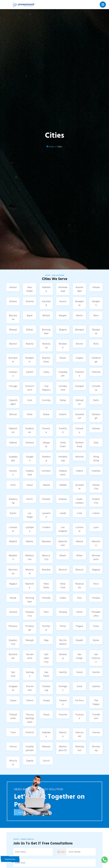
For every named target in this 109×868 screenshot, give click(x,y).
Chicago (13, 386)
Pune (96, 626)
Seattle (63, 672)
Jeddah (63, 485)
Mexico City (46, 557)
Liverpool (13, 529)
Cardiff (30, 372)
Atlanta (30, 301)
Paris (46, 612)
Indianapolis (63, 473)
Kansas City (96, 487)
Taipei (13, 700)
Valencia (63, 734)
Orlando (46, 598)
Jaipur (30, 485)
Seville (96, 672)
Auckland (46, 303)
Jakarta (46, 485)
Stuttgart (63, 688)
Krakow (63, 499)
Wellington (79, 748)
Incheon (46, 471)
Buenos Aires (46, 360)
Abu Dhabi (30, 289)
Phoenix (13, 626)
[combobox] (61, 852)
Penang (63, 612)
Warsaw (46, 746)
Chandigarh (63, 374)
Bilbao (30, 329)
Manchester (63, 543)
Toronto (63, 714)
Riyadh (79, 640)
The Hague (96, 702)
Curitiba (46, 400)
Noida (13, 598)
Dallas (63, 400)
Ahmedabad (63, 289)
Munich (63, 570)
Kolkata (46, 499)
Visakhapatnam (30, 748)
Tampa (46, 700)
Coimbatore (63, 388)
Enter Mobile (75, 852)
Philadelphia (96, 614)
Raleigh (30, 640)
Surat (79, 686)
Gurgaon (30, 458)
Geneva (30, 442)
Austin (63, 301)
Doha (30, 414)
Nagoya (96, 570)
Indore (79, 471)
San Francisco (96, 658)
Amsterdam (79, 289)
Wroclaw (13, 762)
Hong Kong (96, 458)
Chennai (96, 372)
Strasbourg (46, 688)
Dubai (46, 414)
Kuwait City (96, 501)
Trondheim (96, 716)
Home (52, 147)
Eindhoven (30, 430)
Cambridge (96, 360)
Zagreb (30, 761)
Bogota (63, 329)
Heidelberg (63, 458)
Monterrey (13, 571)
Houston (13, 473)
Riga (46, 640)
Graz (96, 442)
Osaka (63, 598)
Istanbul (96, 471)
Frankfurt (63, 430)
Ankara (96, 287)
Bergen (63, 315)
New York (63, 585)
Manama (46, 541)
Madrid (13, 541)
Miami (63, 555)
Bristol (79, 344)
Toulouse (79, 716)
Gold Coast (63, 444)
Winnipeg (96, 748)
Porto (63, 626)
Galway (96, 428)
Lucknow (79, 529)
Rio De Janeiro (63, 642)
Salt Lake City (46, 658)
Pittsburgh (30, 628)
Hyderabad (30, 473)
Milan (79, 555)
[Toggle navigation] (103, 4)
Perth (79, 612)
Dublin (63, 414)
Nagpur (13, 584)
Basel (30, 315)
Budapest (30, 360)
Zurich (46, 761)
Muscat (79, 570)
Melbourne (30, 557)
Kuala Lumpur (79, 501)
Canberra (13, 374)
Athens (13, 301)
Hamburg (46, 458)
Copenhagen (13, 402)
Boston (13, 344)
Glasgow (46, 444)
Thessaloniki (13, 716)
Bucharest (13, 360)
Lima (79, 513)
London (46, 527)
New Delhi (46, 585)
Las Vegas (30, 515)
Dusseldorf (79, 416)
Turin (13, 732)
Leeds (63, 513)
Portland (46, 628)
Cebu (46, 372)
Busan (63, 358)
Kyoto (13, 513)
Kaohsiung (13, 501)
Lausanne (46, 515)
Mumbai (46, 570)
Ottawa (96, 598)
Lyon (96, 527)
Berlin (79, 315)
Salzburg (63, 656)
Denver (13, 414)
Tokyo (46, 714)
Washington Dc (63, 748)
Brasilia (30, 344)
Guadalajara (13, 458)
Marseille (96, 543)
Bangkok (96, 303)
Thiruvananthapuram (30, 718)
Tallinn (30, 700)
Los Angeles (63, 529)
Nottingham (30, 600)
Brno (96, 344)
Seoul (79, 672)
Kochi (30, 499)
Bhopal (13, 329)
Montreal (30, 571)
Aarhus (13, 287)
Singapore (13, 688)
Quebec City (13, 642)
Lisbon (96, 513)
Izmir (13, 485)
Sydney (96, 686)
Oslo (79, 598)
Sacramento (30, 656)
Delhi (96, 400)
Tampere (63, 702)
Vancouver (79, 734)
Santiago (30, 674)
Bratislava (46, 345)
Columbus (96, 388)
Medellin (13, 557)
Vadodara (46, 734)
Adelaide (46, 289)
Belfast (46, 315)
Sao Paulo (46, 674)
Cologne (79, 386)
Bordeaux (96, 331)
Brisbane (63, 345)
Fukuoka (79, 430)
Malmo (30, 541)
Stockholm (30, 688)
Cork (30, 400)
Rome (96, 640)
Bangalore (79, 303)
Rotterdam (13, 656)
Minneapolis (96, 557)
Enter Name (21, 852)
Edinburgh (96, 416)
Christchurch (30, 388)
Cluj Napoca (46, 388)
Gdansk (13, 442)
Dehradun (79, 402)
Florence (46, 430)
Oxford (13, 612)
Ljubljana (30, 529)
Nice (96, 584)
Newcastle (79, 585)
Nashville (30, 585)
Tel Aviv (79, 700)
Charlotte (79, 374)
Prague (79, 626)
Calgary (79, 358)
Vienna (96, 732)
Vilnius (13, 746)
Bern (96, 315)
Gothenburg (79, 444)
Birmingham (46, 331)
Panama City (30, 614)
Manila (79, 541)
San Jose (13, 674)
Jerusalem (79, 487)
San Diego (79, 656)
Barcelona (13, 317)
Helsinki (79, 457)
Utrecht (30, 732)
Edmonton (13, 430)
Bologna (79, 329)
